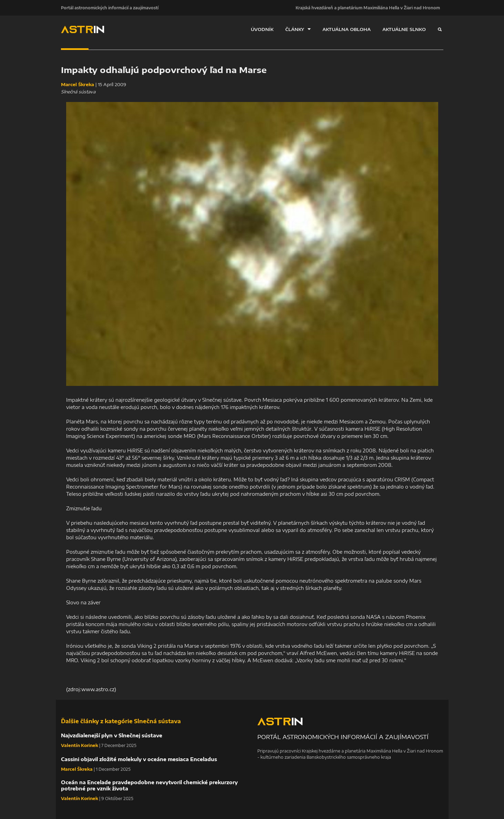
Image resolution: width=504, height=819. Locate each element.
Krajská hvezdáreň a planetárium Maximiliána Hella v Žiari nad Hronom (368, 8)
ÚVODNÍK (262, 29)
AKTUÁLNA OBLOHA (347, 29)
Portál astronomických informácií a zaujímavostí (110, 8)
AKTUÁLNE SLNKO (404, 29)
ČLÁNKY (298, 29)
